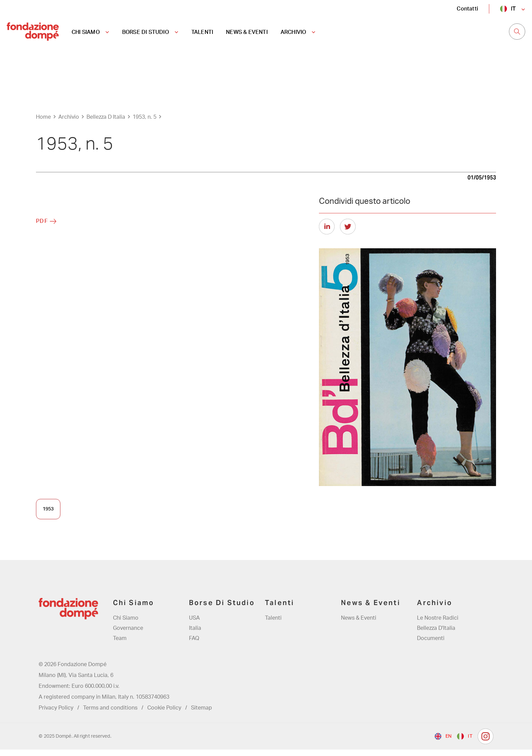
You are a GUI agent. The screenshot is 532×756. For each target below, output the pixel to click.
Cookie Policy (164, 714)
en (449, 743)
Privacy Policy (56, 714)
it (513, 9)
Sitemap (202, 714)
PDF (42, 227)
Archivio (69, 123)
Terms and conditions (110, 714)
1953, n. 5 (145, 123)
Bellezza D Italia (106, 123)
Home (43, 123)
